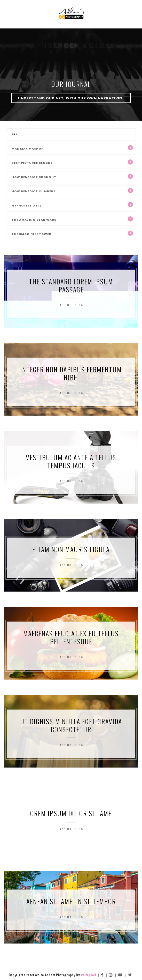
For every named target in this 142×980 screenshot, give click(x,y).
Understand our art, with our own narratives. (71, 98)
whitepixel (88, 975)
